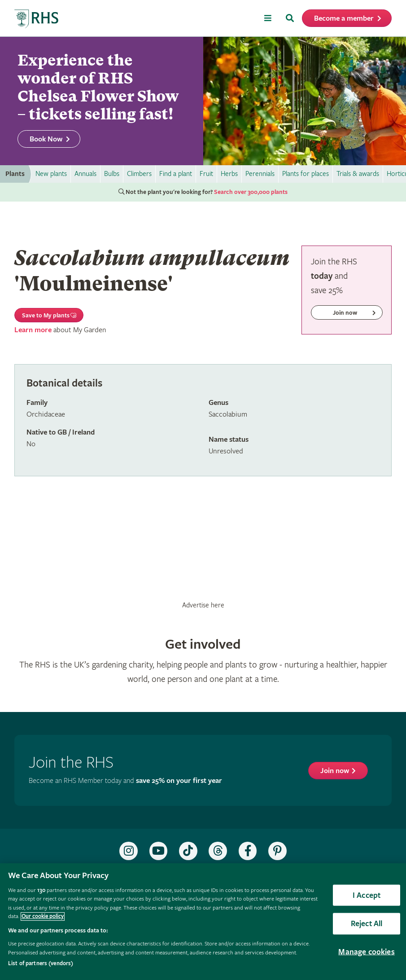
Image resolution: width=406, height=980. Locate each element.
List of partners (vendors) (41, 964)
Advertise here (203, 605)
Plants (15, 174)
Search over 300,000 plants (251, 192)
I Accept (367, 895)
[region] (203, 922)
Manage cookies (367, 952)
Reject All (367, 924)
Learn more (33, 330)
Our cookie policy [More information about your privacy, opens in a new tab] (43, 916)
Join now (335, 771)
